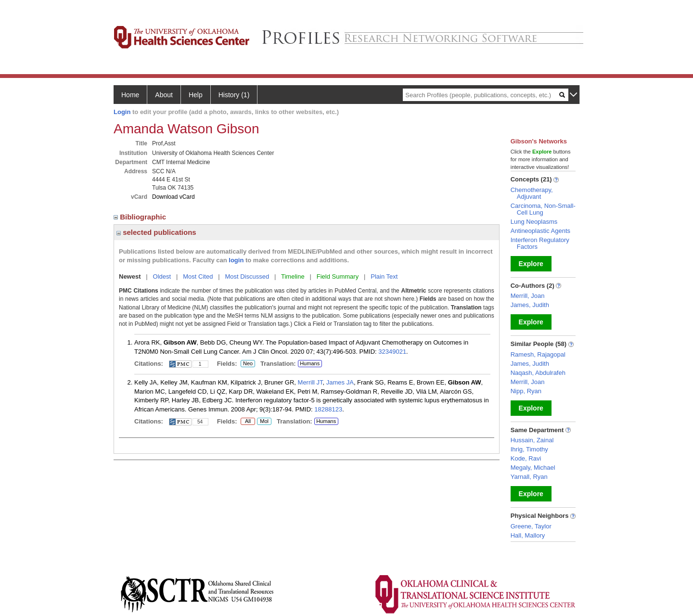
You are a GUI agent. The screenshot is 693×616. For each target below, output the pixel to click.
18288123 (328, 409)
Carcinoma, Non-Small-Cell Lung (543, 209)
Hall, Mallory (528, 535)
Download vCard (173, 197)
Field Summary (338, 276)
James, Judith (530, 305)
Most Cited (198, 276)
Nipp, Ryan (526, 391)
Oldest (162, 276)
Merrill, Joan (528, 296)
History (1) (234, 95)
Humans (310, 363)
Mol (264, 422)
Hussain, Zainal (532, 440)
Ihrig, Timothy (529, 449)
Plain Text (384, 276)
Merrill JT (310, 382)
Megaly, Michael (533, 468)
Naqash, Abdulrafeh (538, 373)
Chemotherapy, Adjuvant (532, 193)
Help (196, 95)
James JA (340, 382)
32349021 (392, 352)
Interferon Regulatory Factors (540, 243)
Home (130, 95)
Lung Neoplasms (534, 222)
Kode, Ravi (526, 458)
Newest (130, 276)
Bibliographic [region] (141, 217)
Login (122, 112)
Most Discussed (247, 276)
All (248, 422)
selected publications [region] (156, 232)
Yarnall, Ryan (529, 477)
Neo (248, 364)
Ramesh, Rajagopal (538, 354)
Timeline (293, 276)
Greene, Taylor (531, 526)
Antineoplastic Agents (540, 231)
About (164, 95)
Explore (531, 264)
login (236, 260)
